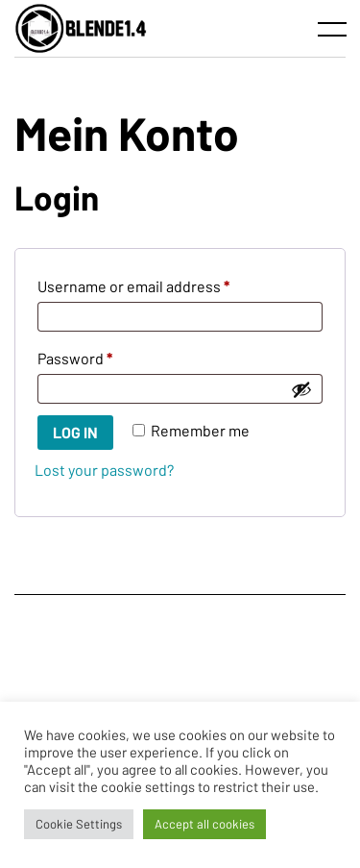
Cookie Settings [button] (79, 824)
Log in (75, 432)
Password (106, 355)
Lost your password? (104, 470)
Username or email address (164, 283)
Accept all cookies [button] (204, 824)
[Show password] (301, 389)
